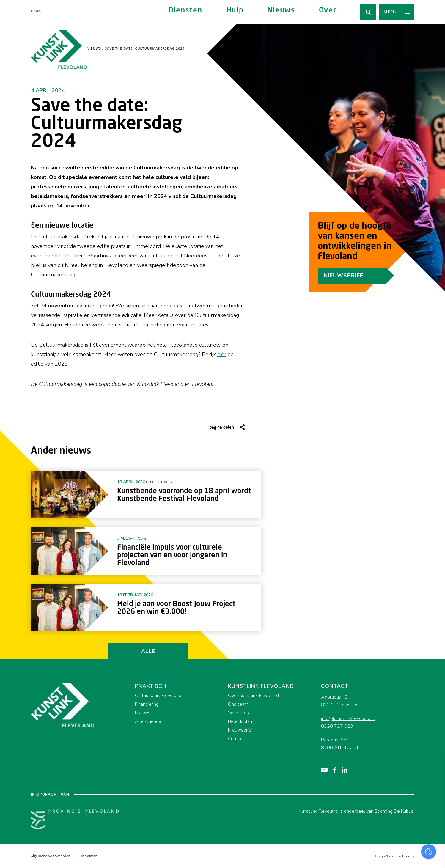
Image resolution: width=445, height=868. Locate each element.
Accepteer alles (394, 840)
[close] (436, 763)
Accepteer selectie (394, 857)
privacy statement (416, 780)
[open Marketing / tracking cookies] (435, 818)
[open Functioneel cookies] (435, 800)
